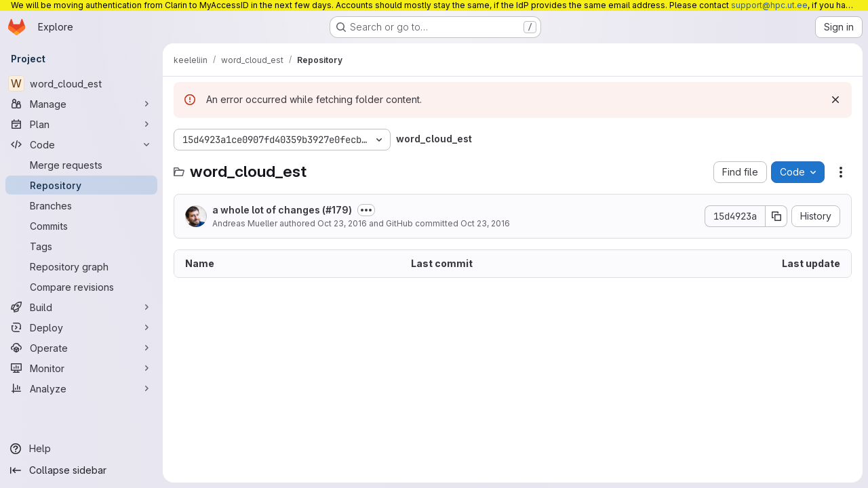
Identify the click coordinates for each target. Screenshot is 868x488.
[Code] (81, 144)
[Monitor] (81, 368)
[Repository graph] (81, 266)
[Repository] (81, 185)
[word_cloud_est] (81, 83)
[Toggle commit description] (366, 210)
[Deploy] (81, 327)
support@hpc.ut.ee (769, 5)
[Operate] (81, 348)
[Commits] (81, 226)
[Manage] (81, 104)
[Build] (81, 307)
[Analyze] (81, 388)
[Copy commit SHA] (776, 216)
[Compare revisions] (81, 287)
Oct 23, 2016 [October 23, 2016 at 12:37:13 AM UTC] (342, 223)
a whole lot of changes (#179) (282, 210)
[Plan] (81, 124)
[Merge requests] (81, 165)
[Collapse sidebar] (81, 470)
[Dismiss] (835, 100)
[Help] (81, 449)
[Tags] (81, 246)
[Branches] (81, 205)
